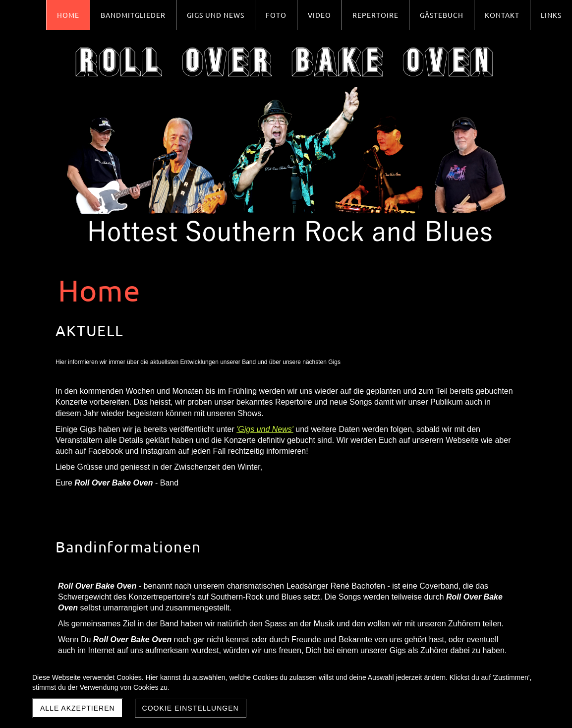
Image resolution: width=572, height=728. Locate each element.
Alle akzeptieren (78, 708)
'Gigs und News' (265, 429)
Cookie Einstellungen (191, 708)
